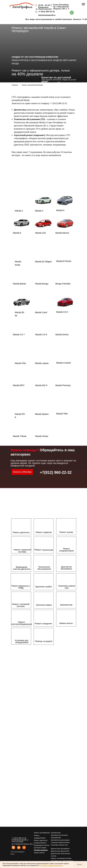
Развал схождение (43, 624)
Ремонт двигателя (21, 532)
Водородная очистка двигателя (22, 568)
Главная (15, 85)
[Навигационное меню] (83, 4)
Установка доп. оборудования (22, 641)
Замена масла (66, 623)
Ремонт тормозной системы (22, 551)
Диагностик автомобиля (66, 568)
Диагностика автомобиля (60, 849)
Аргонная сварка (44, 605)
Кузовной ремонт (40, 843)
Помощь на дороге (44, 641)
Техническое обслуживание (44, 568)
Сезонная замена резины (60, 842)
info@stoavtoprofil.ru (47, 15)
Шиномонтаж (66, 605)
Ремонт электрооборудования (22, 623)
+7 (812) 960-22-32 (46, 12)
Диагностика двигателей (60, 851)
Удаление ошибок (43, 587)
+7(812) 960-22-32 (56, 472)
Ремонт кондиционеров (66, 550)
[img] (72, 13)
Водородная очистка (42, 845)
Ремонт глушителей (44, 550)
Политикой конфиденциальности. (51, 865)
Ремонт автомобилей (42, 833)
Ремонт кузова (66, 532)
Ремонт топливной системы (21, 605)
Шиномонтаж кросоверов (60, 840)
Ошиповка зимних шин (67, 587)
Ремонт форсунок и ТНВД (21, 587)
